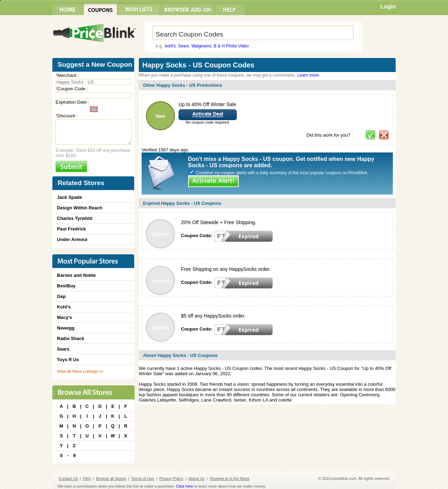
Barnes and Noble (76, 275)
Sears (184, 46)
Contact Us (68, 478)
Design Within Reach (80, 208)
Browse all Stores (111, 478)
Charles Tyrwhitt (75, 218)
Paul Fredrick (71, 229)
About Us (197, 478)
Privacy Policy (171, 478)
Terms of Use (143, 478)
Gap (61, 296)
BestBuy (66, 286)
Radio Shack (71, 338)
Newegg (66, 328)
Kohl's (64, 307)
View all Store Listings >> (80, 371)
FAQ (87, 478)
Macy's (64, 317)
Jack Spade (70, 197)
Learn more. (309, 75)
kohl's (170, 46)
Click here (185, 486)
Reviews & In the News (230, 478)
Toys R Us (68, 360)
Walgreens (202, 46)
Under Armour (72, 239)
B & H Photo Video (231, 46)
